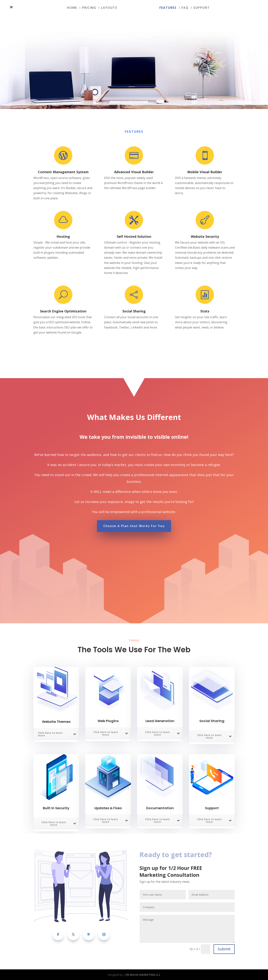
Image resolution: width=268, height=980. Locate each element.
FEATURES (168, 8)
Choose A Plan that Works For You (134, 526)
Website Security (205, 236)
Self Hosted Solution (134, 236)
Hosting (63, 236)
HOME (72, 8)
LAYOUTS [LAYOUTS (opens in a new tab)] (109, 8)
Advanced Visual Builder (134, 172)
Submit (224, 949)
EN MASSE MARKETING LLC (143, 975)
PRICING (89, 8)
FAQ (185, 8)
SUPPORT (202, 8)
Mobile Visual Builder (205, 172)
